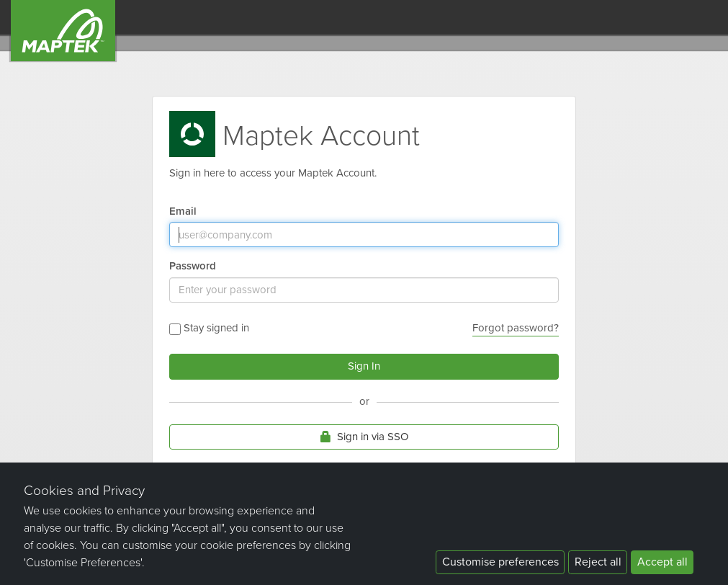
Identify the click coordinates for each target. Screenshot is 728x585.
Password (193, 265)
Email (183, 211)
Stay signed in (209, 328)
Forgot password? (516, 328)
